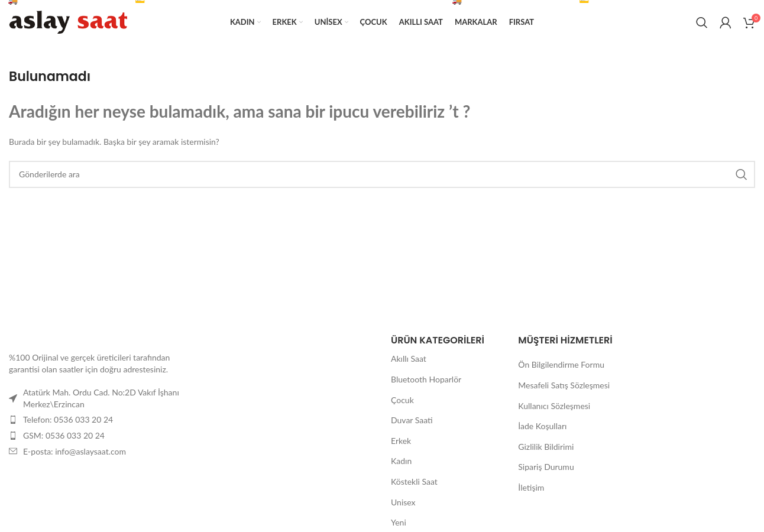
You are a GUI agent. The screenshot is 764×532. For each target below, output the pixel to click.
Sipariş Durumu (546, 467)
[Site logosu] (68, 21)
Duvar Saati (412, 420)
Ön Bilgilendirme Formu (561, 364)
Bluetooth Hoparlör (426, 379)
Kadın (401, 461)
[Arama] (702, 22)
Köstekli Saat (414, 481)
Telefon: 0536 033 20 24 (68, 419)
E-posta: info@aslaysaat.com (75, 451)
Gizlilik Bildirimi (546, 447)
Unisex (403, 502)
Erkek (401, 441)
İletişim (531, 487)
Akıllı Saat (409, 359)
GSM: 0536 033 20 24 (64, 435)
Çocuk (402, 400)
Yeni (399, 522)
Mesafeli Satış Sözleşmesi (564, 385)
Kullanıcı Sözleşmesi (554, 406)
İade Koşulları (542, 426)
